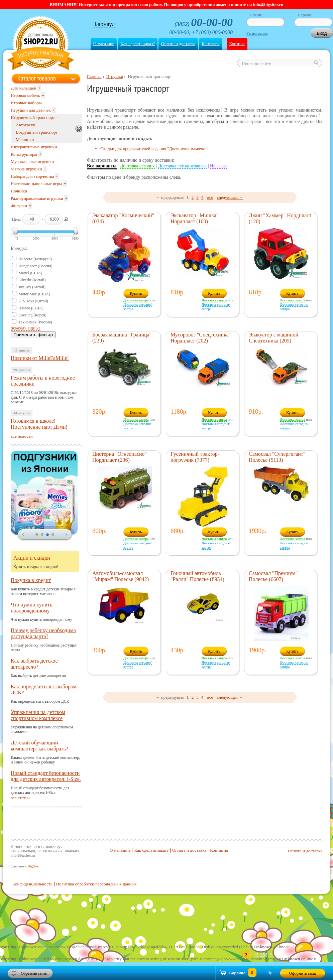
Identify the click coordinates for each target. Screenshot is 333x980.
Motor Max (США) (34, 294)
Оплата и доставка (178, 44)
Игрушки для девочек (31, 110)
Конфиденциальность (32, 884)
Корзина (237, 44)
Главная (94, 76)
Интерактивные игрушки (34, 147)
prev (23, 535)
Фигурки (19, 206)
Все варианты (102, 166)
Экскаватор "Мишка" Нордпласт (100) (194, 218)
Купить (136, 293)
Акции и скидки (32, 558)
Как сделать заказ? (137, 44)
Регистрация (257, 33)
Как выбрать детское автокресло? (34, 664)
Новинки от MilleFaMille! (40, 358)
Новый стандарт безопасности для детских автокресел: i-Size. (46, 776)
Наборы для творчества (32, 176)
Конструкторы (24, 154)
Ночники (19, 191)
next (67, 535)
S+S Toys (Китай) (33, 301)
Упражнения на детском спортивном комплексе (38, 715)
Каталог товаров (37, 78)
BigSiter (34, 866)
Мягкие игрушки (26, 169)
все (210, 197)
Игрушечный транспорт (33, 117)
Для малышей (24, 88)
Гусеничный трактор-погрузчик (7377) (195, 457)
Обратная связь (34, 973)
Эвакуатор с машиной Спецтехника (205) (273, 338)
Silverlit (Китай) (32, 280)
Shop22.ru (41, 44)
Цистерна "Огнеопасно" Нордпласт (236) (120, 457)
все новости (22, 436)
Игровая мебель (25, 95)
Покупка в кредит (31, 580)
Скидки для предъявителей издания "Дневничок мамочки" (154, 149)
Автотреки (25, 125)
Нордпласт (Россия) (35, 266)
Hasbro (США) (31, 308)
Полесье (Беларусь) (35, 259)
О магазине (104, 44)
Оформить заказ (303, 973)
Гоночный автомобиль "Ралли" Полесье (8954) (197, 576)
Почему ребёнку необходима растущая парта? (43, 633)
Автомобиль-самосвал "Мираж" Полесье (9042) (121, 576)
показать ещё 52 (26, 328)
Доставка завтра (136, 300)
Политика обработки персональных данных (96, 884)
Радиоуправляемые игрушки (37, 198)
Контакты (211, 44)
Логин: (256, 15)
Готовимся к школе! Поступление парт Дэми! (39, 424)
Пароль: (305, 15)
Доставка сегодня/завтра (183, 166)
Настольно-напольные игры (36, 184)
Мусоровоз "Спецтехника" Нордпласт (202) (201, 338)
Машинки (25, 139)
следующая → (230, 197)
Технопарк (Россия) (35, 322)
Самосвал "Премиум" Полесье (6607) (273, 576)
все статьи (20, 798)
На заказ (218, 166)
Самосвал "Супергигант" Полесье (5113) (277, 457)
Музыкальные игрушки (32, 162)
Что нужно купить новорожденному (31, 608)
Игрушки (115, 76)
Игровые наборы (26, 103)
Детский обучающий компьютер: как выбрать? (39, 746)
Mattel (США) (30, 273)
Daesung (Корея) (32, 315)
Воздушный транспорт (37, 132)
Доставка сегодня (137, 166)
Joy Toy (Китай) (32, 287)
